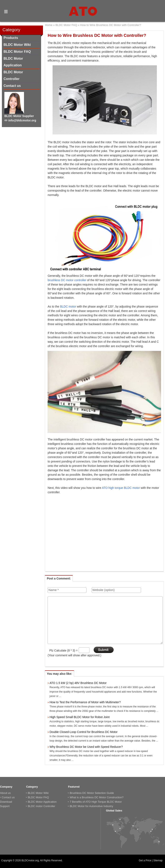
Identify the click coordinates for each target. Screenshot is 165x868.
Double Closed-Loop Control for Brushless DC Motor (83, 732)
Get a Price (145, 860)
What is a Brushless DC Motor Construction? (97, 797)
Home (49, 25)
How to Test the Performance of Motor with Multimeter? (85, 702)
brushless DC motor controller (67, 280)
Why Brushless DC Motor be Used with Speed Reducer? (86, 747)
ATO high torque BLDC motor (121, 488)
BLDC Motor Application (42, 802)
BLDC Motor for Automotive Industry (91, 806)
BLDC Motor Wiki (17, 45)
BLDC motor (68, 307)
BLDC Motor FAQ (17, 52)
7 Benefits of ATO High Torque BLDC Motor (96, 802)
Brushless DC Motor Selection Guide (92, 793)
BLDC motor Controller (42, 806)
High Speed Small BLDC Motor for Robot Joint (79, 717)
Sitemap (158, 860)
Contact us (12, 86)
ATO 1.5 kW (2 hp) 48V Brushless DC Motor (78, 683)
